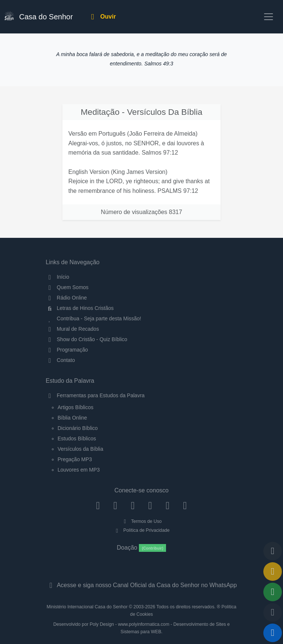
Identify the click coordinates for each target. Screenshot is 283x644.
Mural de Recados (72, 329)
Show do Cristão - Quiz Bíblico (87, 339)
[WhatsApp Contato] (168, 505)
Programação (67, 350)
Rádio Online (66, 298)
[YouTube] (150, 505)
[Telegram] (185, 505)
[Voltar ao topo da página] (273, 551)
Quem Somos (67, 287)
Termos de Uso (142, 521)
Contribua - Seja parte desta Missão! (93, 318)
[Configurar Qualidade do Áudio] (273, 612)
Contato (60, 360)
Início (57, 277)
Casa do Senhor (39, 16)
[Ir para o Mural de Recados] (273, 572)
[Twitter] (133, 505)
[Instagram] (115, 505)
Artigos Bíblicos (75, 407)
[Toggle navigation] (269, 17)
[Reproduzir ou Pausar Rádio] (273, 633)
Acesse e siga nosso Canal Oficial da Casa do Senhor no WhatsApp (141, 585)
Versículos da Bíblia (80, 449)
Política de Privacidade (141, 530)
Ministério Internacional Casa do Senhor (87, 607)
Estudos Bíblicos (77, 438)
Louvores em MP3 (79, 470)
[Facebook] (98, 505)
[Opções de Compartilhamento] (273, 592)
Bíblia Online (72, 418)
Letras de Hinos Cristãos (80, 308)
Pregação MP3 (75, 459)
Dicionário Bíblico (78, 428)
